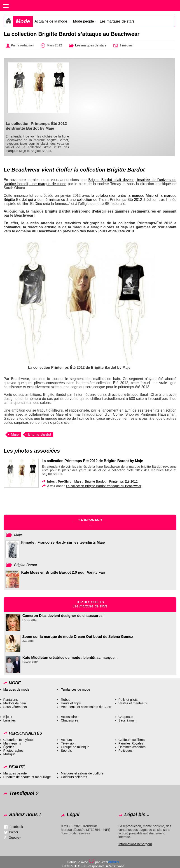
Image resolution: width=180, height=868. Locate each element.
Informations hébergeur (135, 844)
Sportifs (66, 751)
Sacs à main (127, 720)
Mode (23, 21)
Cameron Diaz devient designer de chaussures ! (64, 616)
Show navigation (6, 6)
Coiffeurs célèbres (131, 740)
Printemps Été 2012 (123, 481)
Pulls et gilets (128, 700)
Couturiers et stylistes (19, 740)
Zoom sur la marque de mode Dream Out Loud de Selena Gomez (78, 637)
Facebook (16, 827)
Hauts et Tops (71, 703)
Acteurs (66, 740)
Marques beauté (15, 773)
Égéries (9, 747)
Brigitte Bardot (40, 434)
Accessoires (70, 717)
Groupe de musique (75, 747)
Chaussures (69, 720)
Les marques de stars (117, 21)
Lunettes (9, 720)
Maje (15, 434)
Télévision (68, 743)
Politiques (125, 751)
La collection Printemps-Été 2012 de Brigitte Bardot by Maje (92, 461)
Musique (9, 754)
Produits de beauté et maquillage (27, 777)
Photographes (13, 751)
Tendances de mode (75, 689)
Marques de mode (16, 689)
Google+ (15, 838)
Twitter (13, 832)
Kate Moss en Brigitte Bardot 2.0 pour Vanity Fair (63, 572)
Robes (65, 700)
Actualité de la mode (51, 21)
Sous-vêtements (15, 707)
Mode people (83, 21)
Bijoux (8, 717)
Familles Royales (131, 743)
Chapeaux (126, 717)
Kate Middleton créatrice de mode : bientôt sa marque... (70, 658)
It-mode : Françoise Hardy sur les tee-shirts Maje (63, 542)
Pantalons (10, 700)
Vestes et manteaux (133, 703)
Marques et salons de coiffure (82, 773)
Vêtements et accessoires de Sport (86, 707)
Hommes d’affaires (132, 747)
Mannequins (12, 743)
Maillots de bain (14, 703)
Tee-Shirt (64, 481)
